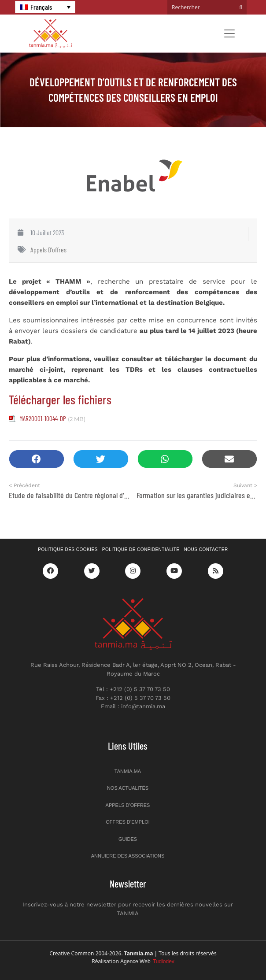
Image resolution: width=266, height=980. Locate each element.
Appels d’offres (128, 805)
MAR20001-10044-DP (43, 418)
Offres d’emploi (128, 822)
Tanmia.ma (128, 771)
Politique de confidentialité (141, 549)
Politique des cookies (68, 549)
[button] (37, 459)
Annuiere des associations (128, 856)
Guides (128, 839)
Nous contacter (206, 549)
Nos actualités (128, 788)
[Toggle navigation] (229, 33)
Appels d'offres (48, 250)
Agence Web (147, 962)
